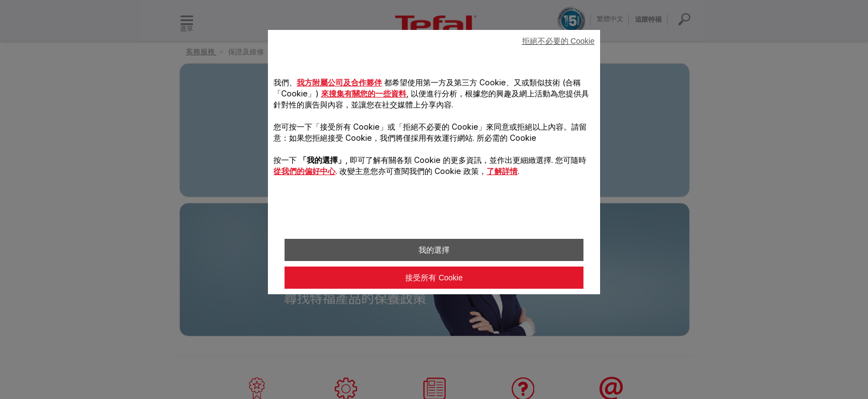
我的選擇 (434, 250)
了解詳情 (502, 171)
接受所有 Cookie (434, 278)
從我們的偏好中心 (304, 171)
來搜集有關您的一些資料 (364, 93)
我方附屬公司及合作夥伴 (339, 82)
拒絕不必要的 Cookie (558, 41)
